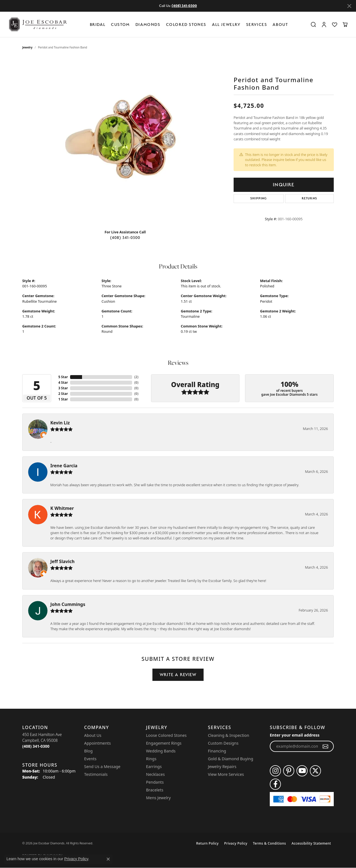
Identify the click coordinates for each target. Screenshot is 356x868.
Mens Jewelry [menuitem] (158, 798)
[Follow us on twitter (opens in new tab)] (315, 771)
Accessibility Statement (311, 843)
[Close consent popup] (108, 859)
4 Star (63, 382)
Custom (120, 24)
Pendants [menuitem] (155, 782)
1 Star (63, 399)
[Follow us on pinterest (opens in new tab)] (289, 771)
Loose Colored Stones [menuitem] (166, 735)
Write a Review (178, 675)
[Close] (349, 6)
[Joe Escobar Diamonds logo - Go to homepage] (38, 24)
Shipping (259, 198)
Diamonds (148, 24)
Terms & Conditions (269, 843)
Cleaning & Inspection (229, 735)
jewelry (27, 47)
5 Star (63, 377)
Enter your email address (295, 735)
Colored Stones (186, 24)
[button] (313, 25)
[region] (125, 141)
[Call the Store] (36, 746)
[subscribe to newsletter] (326, 746)
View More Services (226, 774)
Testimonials (96, 774)
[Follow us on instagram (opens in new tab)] (275, 771)
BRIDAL (98, 24)
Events (90, 759)
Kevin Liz (60, 423)
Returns (309, 198)
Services (257, 24)
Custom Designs (223, 743)
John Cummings (68, 604)
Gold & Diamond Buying (231, 759)
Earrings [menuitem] (154, 766)
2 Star (63, 394)
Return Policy (207, 843)
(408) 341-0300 (125, 238)
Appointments (98, 743)
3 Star (63, 388)
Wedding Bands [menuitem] (161, 751)
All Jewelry (226, 24)
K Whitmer (62, 508)
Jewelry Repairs (222, 766)
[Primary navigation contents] (190, 24)
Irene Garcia (64, 466)
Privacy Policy (236, 843)
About (280, 24)
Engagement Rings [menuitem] (164, 743)
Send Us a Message (102, 766)
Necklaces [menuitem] (155, 774)
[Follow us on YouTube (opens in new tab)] (302, 771)
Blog (89, 751)
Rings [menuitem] (151, 759)
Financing (217, 751)
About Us (93, 735)
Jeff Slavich (62, 561)
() (136, 377)
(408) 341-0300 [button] (184, 6)
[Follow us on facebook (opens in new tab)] (275, 784)
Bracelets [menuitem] (155, 790)
